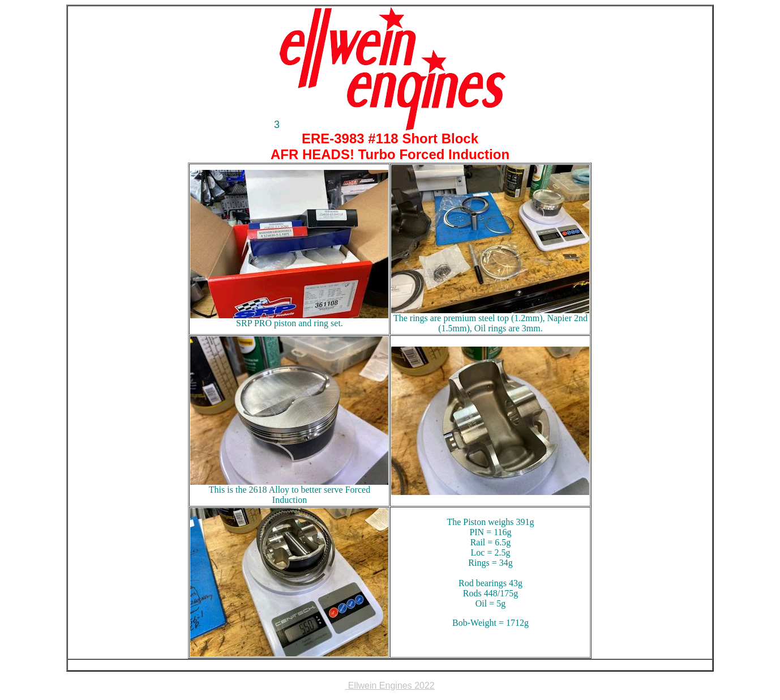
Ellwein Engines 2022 (390, 686)
